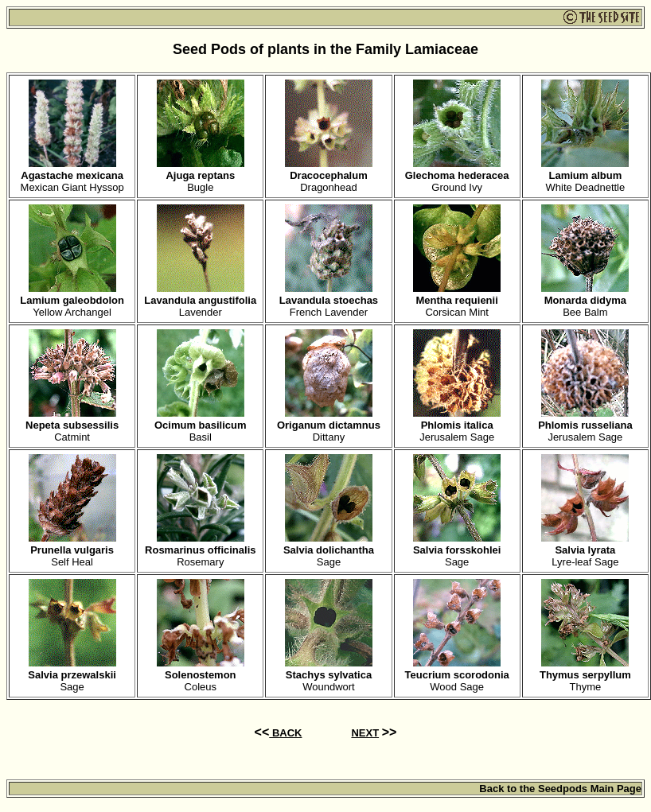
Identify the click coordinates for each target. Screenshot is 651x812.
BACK (285, 733)
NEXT (365, 733)
